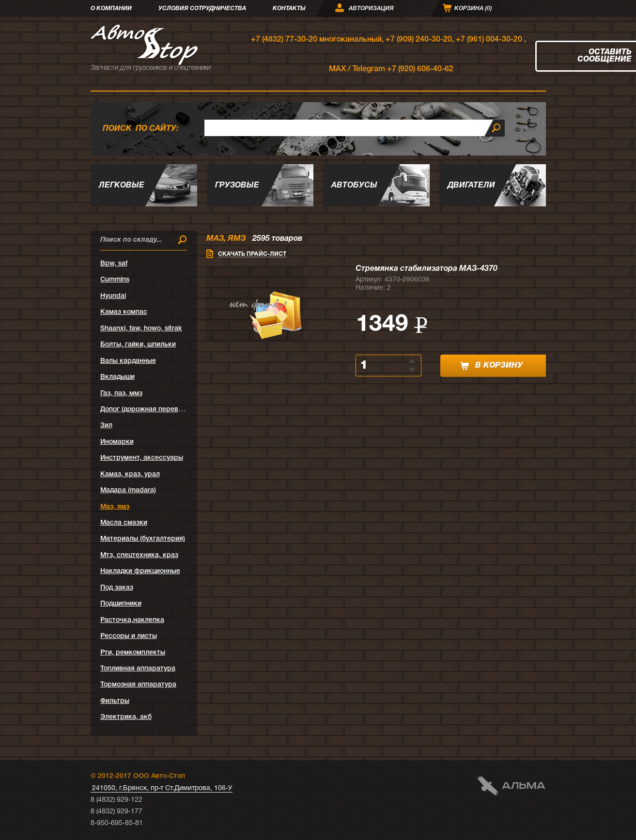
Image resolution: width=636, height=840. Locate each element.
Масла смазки (124, 523)
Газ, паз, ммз (121, 394)
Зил (106, 426)
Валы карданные (128, 361)
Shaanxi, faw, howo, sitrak (141, 329)
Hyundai (113, 296)
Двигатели (471, 186)
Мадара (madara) (128, 490)
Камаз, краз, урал (130, 474)
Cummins (115, 280)
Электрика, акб (126, 717)
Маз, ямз (115, 507)
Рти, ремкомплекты (133, 653)
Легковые (122, 186)
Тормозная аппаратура (138, 685)
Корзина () (473, 8)
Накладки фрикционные (140, 571)
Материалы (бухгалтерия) (143, 539)
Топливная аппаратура (138, 669)
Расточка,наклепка (132, 620)
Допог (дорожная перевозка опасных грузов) (175, 410)
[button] (413, 360)
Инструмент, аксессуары (142, 458)
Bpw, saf (114, 264)
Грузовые (237, 186)
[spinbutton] (383, 366)
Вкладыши (117, 377)
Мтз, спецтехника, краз (139, 555)
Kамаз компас (124, 312)
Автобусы (354, 186)
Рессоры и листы (129, 636)
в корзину (491, 366)
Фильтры (115, 701)
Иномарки (117, 442)
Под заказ (117, 588)
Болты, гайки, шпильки (138, 345)
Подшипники (121, 604)
